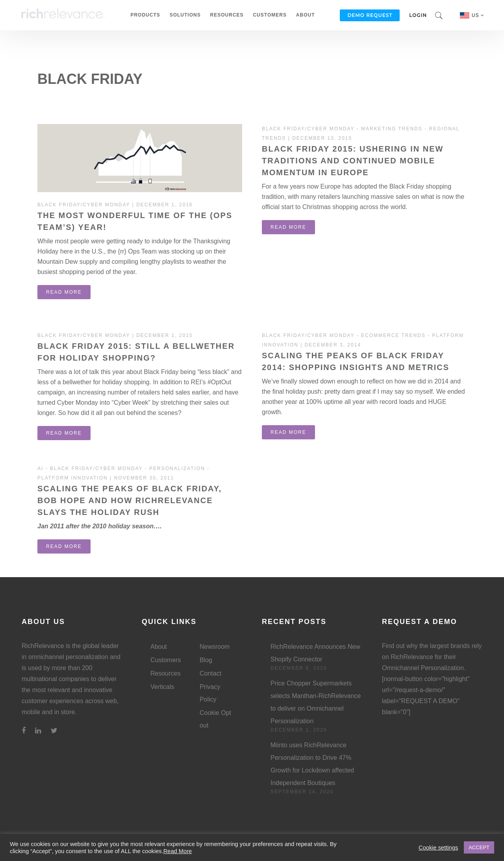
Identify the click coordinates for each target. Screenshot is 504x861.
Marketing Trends (392, 129)
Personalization (177, 468)
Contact (210, 673)
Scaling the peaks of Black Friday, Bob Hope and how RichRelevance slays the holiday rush (130, 500)
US (478, 15)
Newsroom (215, 647)
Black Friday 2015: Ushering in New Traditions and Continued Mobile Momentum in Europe (353, 161)
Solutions (185, 15)
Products (145, 15)
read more (64, 292)
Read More (178, 851)
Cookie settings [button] (438, 848)
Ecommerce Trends (393, 335)
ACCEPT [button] (479, 847)
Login (418, 15)
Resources (227, 15)
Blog (206, 660)
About (306, 15)
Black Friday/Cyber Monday (84, 205)
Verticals (162, 687)
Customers (270, 15)
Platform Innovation (73, 478)
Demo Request (370, 15)
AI (40, 468)
